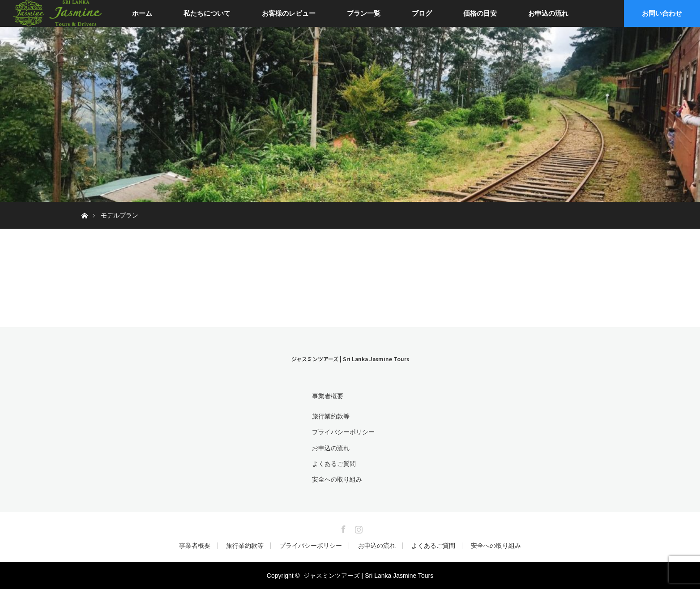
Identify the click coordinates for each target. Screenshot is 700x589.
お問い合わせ (662, 13)
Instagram (358, 528)
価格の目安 (480, 13)
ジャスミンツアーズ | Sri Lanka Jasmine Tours (350, 359)
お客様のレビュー (289, 13)
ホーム (142, 13)
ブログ (422, 13)
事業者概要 (328, 396)
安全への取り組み (337, 479)
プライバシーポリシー (343, 432)
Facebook (342, 528)
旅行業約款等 (331, 416)
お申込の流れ (548, 13)
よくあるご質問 (334, 464)
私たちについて (207, 13)
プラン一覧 (364, 13)
